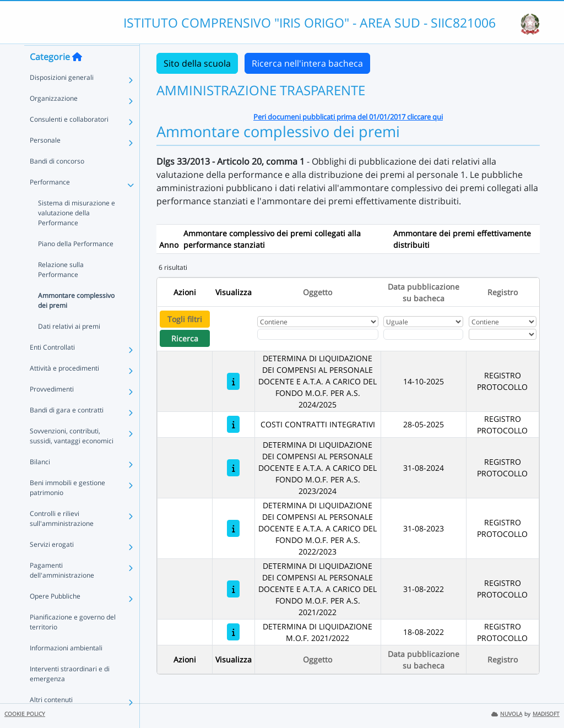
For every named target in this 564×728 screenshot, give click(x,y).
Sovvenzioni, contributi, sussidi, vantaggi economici (72, 457)
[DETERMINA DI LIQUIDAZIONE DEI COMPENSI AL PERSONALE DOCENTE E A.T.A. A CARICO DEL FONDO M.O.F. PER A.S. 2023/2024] (233, 468)
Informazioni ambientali (66, 669)
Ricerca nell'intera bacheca (307, 63)
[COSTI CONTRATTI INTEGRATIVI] (233, 424)
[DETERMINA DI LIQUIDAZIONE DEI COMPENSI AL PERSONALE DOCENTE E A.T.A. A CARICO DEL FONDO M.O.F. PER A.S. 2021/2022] (233, 589)
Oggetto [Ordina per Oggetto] (318, 292)
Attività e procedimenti (64, 389)
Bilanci (40, 483)
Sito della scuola (197, 63)
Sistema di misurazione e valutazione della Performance (77, 234)
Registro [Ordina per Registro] (503, 292)
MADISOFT (546, 714)
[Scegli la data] (423, 334)
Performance (50, 203)
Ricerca (185, 338)
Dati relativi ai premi (69, 347)
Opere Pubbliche (55, 617)
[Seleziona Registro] (503, 334)
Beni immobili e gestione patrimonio (67, 509)
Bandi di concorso (57, 182)
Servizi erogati (52, 565)
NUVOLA (507, 714)
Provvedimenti (52, 410)
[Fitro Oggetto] (318, 334)
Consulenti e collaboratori (69, 140)
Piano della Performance (76, 265)
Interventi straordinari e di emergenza (70, 695)
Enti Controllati (52, 368)
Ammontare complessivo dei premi (76, 321)
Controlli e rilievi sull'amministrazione (62, 539)
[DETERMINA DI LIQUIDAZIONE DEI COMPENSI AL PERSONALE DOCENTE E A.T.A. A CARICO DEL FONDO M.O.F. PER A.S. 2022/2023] (233, 528)
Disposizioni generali (62, 98)
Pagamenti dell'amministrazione (62, 591)
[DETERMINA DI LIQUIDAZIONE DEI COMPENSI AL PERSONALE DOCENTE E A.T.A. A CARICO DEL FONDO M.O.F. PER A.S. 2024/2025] (233, 381)
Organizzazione (54, 119)
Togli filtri (185, 319)
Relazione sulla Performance (61, 290)
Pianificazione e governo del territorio (73, 643)
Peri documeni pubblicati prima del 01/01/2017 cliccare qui (348, 117)
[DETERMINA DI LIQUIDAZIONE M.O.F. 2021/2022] (233, 632)
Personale (45, 161)
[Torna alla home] (77, 78)
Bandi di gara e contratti (67, 431)
